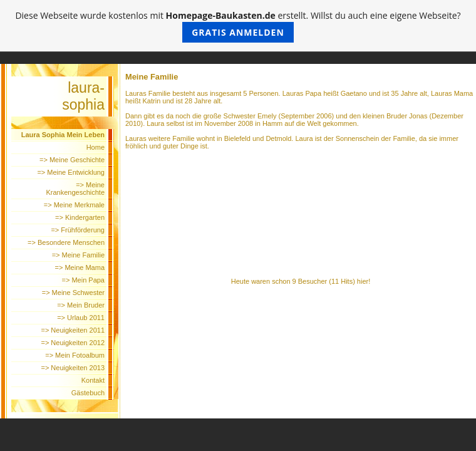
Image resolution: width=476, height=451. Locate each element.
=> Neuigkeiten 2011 (73, 330)
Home (96, 147)
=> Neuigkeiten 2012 (73, 343)
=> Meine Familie (78, 255)
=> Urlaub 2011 (81, 318)
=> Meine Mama (80, 267)
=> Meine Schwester (73, 293)
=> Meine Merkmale (74, 205)
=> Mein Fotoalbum (75, 355)
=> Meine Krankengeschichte (75, 189)
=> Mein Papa (84, 280)
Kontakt (93, 380)
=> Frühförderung (78, 230)
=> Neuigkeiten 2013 (73, 368)
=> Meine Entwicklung (71, 172)
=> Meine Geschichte (72, 160)
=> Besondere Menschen (66, 242)
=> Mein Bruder (81, 305)
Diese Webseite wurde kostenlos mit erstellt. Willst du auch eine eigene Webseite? (238, 26)
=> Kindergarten (80, 217)
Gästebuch (88, 393)
